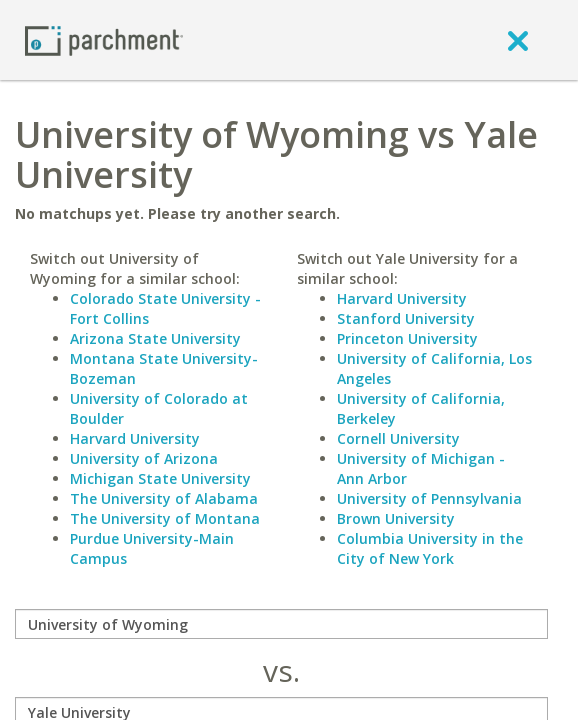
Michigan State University (160, 478)
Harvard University (135, 438)
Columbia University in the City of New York (430, 548)
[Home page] (104, 39)
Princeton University (407, 338)
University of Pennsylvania (429, 498)
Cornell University (398, 438)
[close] (518, 40)
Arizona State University (155, 338)
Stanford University (406, 318)
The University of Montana (165, 518)
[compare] (281, 624)
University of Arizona (144, 458)
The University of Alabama (164, 498)
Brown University (396, 518)
